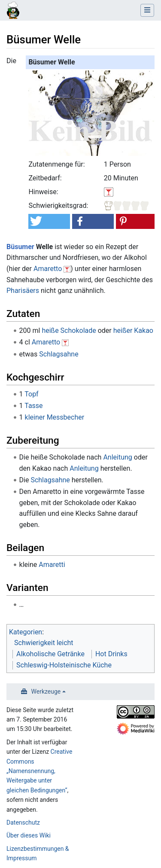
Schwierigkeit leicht (44, 643)
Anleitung (117, 457)
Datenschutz (23, 822)
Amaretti (52, 565)
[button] (49, 221)
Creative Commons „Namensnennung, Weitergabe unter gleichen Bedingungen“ (39, 771)
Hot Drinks (111, 654)
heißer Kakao (133, 330)
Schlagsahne (59, 354)
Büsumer (20, 247)
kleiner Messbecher (55, 417)
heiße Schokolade (69, 330)
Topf (31, 394)
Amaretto (48, 269)
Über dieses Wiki (29, 835)
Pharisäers (23, 291)
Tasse (33, 406)
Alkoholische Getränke (50, 654)
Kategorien (26, 632)
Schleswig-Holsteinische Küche (64, 665)
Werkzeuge (46, 691)
